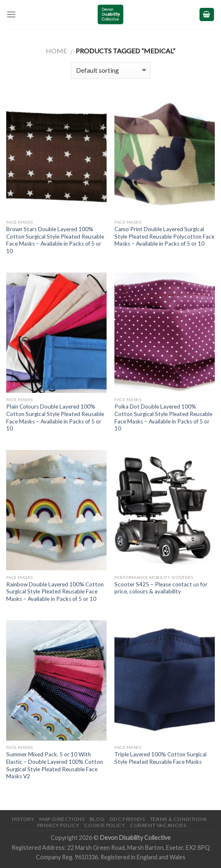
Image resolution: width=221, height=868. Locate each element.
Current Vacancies (158, 825)
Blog (97, 819)
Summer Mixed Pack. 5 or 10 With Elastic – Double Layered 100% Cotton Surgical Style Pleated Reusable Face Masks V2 (55, 765)
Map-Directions (62, 819)
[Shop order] (110, 71)
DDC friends (127, 819)
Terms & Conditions (178, 819)
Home (56, 51)
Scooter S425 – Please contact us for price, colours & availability (161, 588)
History (23, 819)
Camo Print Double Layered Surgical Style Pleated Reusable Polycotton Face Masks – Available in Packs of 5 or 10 (164, 236)
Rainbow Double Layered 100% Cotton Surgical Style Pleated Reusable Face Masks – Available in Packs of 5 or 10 (55, 592)
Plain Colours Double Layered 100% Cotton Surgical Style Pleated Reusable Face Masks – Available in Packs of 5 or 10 (55, 417)
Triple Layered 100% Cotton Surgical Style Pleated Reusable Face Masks (160, 758)
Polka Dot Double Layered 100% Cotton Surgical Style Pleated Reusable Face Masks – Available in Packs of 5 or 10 (163, 417)
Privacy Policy (58, 825)
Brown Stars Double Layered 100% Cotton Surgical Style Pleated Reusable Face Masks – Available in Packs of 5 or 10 (55, 240)
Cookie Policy (105, 825)
